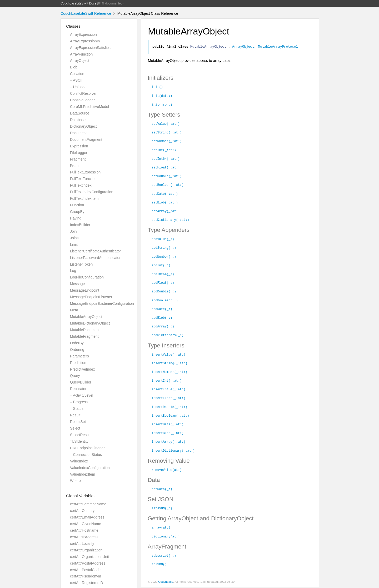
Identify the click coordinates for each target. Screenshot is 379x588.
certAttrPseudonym (86, 576)
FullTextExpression (85, 172)
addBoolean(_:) (165, 301)
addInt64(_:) (163, 275)
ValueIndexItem (83, 474)
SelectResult (80, 435)
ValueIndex (79, 461)
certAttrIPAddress (84, 537)
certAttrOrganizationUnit (89, 557)
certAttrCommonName (88, 504)
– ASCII (76, 80)
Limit (74, 245)
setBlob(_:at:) (165, 203)
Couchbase (166, 582)
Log (73, 271)
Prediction (78, 363)
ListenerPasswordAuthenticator (95, 258)
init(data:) (162, 96)
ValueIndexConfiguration (90, 468)
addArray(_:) (163, 327)
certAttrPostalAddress (88, 563)
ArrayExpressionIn (85, 41)
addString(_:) (164, 248)
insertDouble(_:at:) (169, 407)
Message (77, 284)
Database (78, 120)
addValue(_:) (163, 240)
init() (157, 87)
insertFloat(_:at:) (168, 398)
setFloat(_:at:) (166, 168)
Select (75, 428)
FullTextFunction (83, 179)
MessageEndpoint (85, 290)
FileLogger (79, 153)
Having (76, 218)
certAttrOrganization (86, 550)
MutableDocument (85, 330)
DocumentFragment (86, 139)
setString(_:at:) (167, 133)
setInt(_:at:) (164, 151)
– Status (77, 408)
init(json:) (162, 105)
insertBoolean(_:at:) (170, 416)
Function (77, 205)
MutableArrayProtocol (278, 47)
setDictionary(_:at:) (170, 220)
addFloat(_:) (163, 283)
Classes (73, 26)
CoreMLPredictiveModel (89, 107)
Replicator (78, 389)
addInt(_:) (161, 266)
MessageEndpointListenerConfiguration (102, 303)
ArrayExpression (83, 34)
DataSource (80, 113)
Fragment (78, 159)
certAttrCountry (82, 511)
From (74, 166)
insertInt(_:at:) (167, 381)
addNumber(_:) (164, 257)
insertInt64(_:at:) (168, 390)
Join (73, 231)
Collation (77, 74)
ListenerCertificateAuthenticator (95, 251)
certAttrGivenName (86, 524)
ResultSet (78, 422)
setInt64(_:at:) (166, 159)
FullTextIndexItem (84, 198)
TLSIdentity (79, 441)
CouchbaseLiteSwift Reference (86, 13)
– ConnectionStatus (86, 455)
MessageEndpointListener (91, 297)
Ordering (77, 350)
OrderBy (77, 343)
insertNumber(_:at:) (169, 372)
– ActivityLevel (82, 395)
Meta (74, 310)
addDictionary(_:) (168, 336)
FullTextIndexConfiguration (92, 192)
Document (78, 133)
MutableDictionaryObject (90, 323)
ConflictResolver (83, 93)
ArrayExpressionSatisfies (90, 48)
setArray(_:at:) (166, 212)
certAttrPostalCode (85, 570)
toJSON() (159, 565)
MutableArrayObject (86, 317)
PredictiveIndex (83, 369)
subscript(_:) (164, 556)
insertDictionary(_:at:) (173, 451)
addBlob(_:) (162, 318)
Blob (74, 67)
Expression (79, 146)
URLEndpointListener (87, 448)
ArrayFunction (81, 54)
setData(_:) (162, 490)
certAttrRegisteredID (87, 583)
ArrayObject (80, 61)
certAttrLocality (82, 544)
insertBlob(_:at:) (168, 433)
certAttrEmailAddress (87, 517)
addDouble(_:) (164, 292)
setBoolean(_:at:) (168, 185)
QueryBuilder (81, 382)
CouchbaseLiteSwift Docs (78, 3)
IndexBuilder (80, 225)
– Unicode (78, 87)
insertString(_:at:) (169, 364)
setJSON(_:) (162, 509)
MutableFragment (84, 336)
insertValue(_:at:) (168, 355)
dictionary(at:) (166, 537)
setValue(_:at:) (166, 124)
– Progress (79, 402)
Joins (74, 238)
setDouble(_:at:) (167, 177)
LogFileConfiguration (87, 277)
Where (75, 481)
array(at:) (161, 528)
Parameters (79, 356)
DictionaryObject (83, 126)
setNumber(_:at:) (167, 142)
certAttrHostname (84, 530)
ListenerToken (81, 264)
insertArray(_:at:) (168, 442)
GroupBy (77, 212)
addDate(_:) (162, 310)
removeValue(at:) (167, 470)
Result (75, 415)
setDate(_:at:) (165, 194)
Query (75, 376)
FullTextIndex (81, 185)
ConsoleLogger (82, 100)
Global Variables (81, 496)
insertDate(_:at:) (168, 425)
